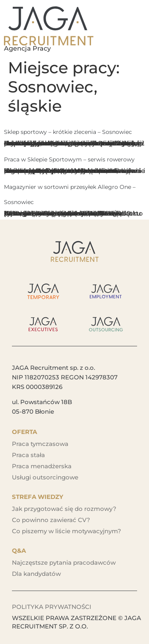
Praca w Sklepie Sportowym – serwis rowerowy (69, 159)
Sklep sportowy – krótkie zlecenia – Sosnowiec (68, 132)
